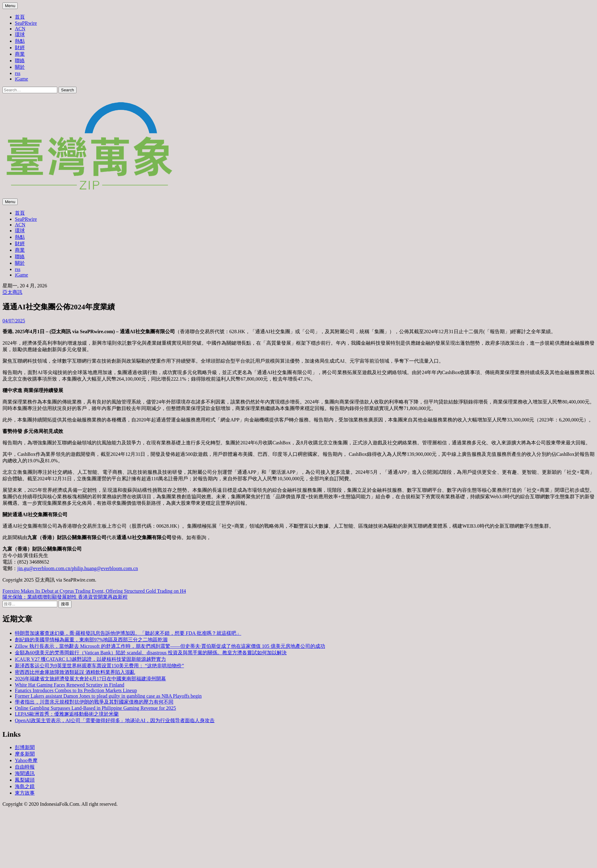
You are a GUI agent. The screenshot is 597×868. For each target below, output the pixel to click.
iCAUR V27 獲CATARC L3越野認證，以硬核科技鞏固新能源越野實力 (90, 659)
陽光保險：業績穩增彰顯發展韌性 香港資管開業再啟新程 (65, 597)
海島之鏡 (25, 786)
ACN (20, 29)
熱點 (20, 41)
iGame (22, 79)
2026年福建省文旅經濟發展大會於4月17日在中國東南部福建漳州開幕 (90, 679)
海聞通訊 (25, 773)
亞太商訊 (12, 292)
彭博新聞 (25, 747)
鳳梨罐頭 (25, 780)
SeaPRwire (26, 23)
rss (18, 73)
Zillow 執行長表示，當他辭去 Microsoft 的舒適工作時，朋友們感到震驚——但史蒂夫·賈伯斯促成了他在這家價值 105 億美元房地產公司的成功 (170, 646)
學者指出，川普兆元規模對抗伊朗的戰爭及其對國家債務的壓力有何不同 (94, 702)
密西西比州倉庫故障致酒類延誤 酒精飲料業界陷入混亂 (75, 672)
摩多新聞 (25, 754)
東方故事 (25, 793)
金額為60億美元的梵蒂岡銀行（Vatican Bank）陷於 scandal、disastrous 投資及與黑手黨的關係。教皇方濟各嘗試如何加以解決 (151, 653)
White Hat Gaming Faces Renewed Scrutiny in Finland (70, 685)
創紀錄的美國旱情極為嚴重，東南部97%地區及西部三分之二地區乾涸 (91, 640)
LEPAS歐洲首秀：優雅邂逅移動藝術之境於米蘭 (67, 714)
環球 (20, 35)
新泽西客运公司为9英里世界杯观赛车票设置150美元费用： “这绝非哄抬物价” (99, 666)
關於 (20, 67)
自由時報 (25, 767)
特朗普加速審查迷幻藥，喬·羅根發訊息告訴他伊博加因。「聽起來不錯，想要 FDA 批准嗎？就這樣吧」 (128, 633)
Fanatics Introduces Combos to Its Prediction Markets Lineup (76, 690)
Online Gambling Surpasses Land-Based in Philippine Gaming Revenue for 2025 (95, 708)
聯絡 (20, 61)
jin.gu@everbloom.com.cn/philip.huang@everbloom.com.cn (78, 568)
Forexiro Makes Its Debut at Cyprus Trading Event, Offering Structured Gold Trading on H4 (94, 591)
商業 (20, 54)
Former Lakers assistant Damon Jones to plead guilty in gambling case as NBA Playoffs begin (108, 696)
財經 (20, 48)
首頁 (20, 17)
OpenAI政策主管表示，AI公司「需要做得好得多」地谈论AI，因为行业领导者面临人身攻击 (115, 720)
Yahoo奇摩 (26, 760)
